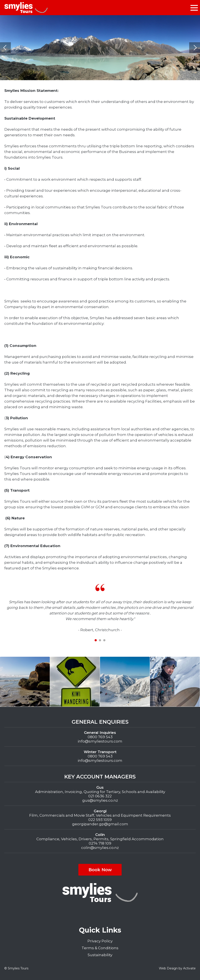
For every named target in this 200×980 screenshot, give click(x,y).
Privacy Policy (100, 941)
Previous (5, 48)
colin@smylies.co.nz (100, 848)
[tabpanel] (100, 608)
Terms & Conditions (100, 948)
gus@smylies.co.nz (100, 800)
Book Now (100, 870)
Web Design (168, 968)
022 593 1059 (100, 820)
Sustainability (100, 955)
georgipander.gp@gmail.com (100, 824)
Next (195, 48)
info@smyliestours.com (100, 741)
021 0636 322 (100, 796)
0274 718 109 (100, 843)
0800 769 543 (100, 737)
